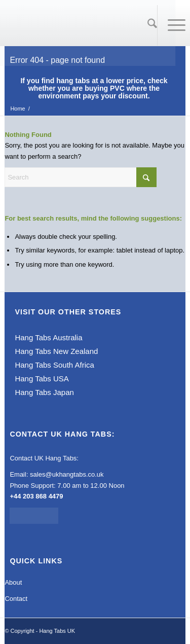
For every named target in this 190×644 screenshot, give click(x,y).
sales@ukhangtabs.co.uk (67, 474)
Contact (16, 599)
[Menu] (172, 25)
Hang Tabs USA (42, 379)
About (13, 582)
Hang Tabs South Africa (54, 365)
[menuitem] (147, 25)
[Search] (147, 25)
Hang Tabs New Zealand (56, 351)
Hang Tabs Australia (48, 337)
